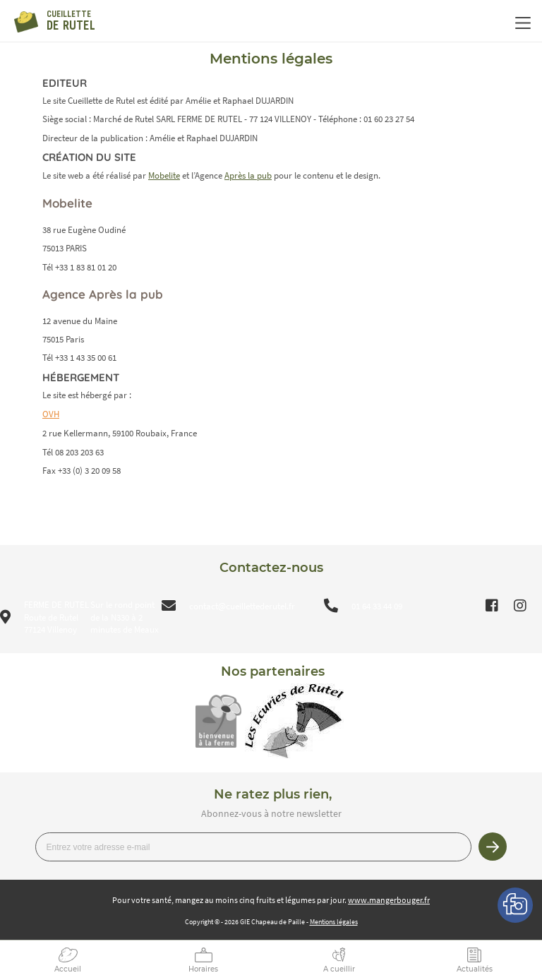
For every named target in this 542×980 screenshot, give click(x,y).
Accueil (68, 969)
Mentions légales (334, 922)
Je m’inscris (493, 847)
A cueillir (339, 969)
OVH (51, 414)
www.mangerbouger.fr (389, 900)
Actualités (475, 969)
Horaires (203, 969)
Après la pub (248, 175)
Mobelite (164, 175)
